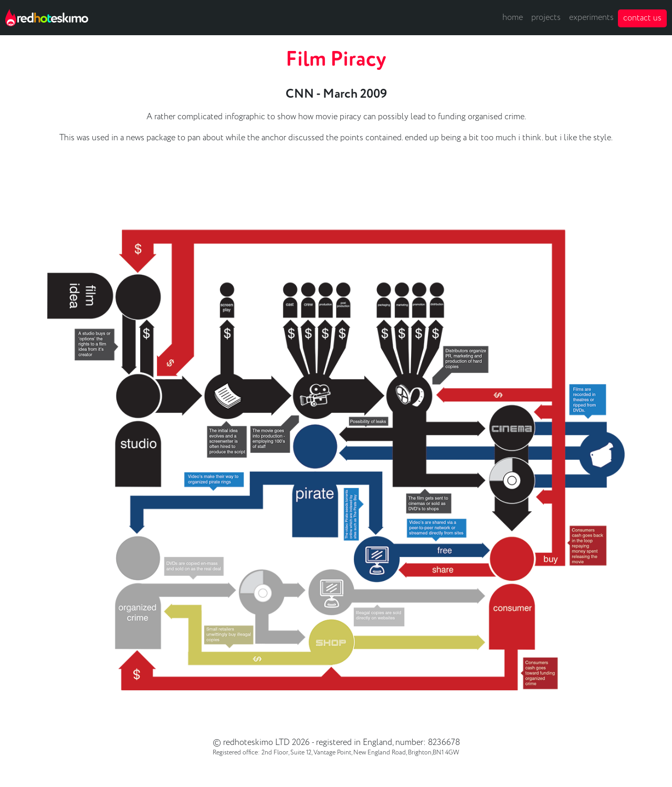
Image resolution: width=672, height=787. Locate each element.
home (513, 18)
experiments (591, 18)
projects (546, 18)
